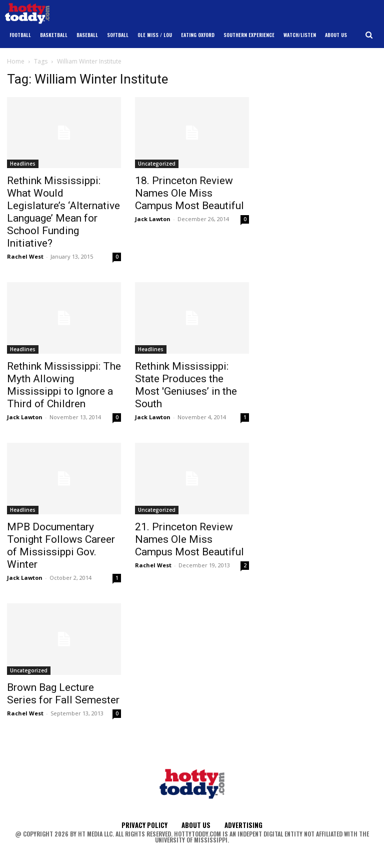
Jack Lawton (153, 219)
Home (16, 61)
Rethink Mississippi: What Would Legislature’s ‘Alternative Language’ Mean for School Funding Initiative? (63, 212)
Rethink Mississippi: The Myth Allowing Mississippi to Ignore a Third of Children (64, 385)
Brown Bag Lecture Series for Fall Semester (63, 694)
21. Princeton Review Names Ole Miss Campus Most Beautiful (189, 539)
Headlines (23, 164)
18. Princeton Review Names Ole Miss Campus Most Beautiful (189, 193)
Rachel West (25, 256)
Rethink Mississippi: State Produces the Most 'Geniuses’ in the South (186, 385)
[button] (369, 35)
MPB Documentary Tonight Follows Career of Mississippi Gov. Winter (61, 546)
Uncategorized (157, 164)
